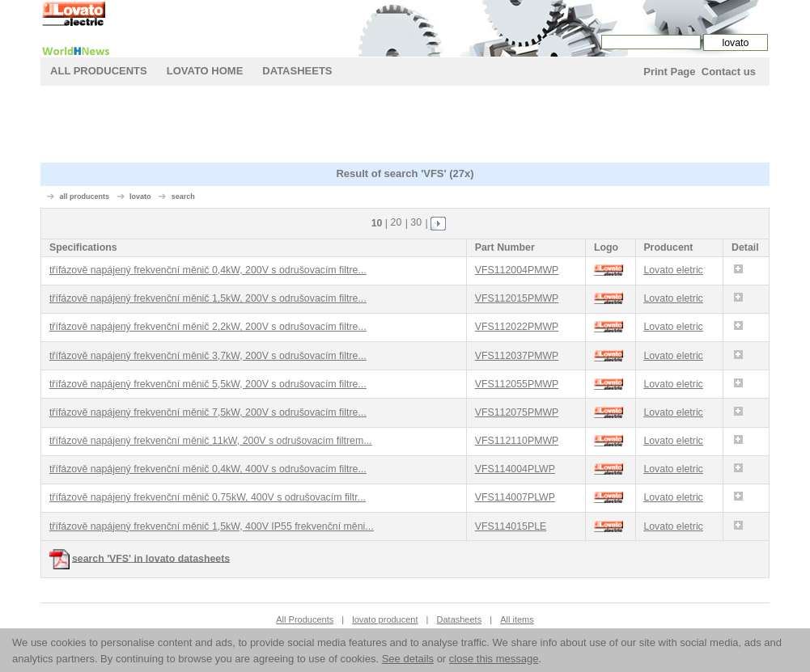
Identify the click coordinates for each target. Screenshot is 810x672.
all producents (85, 197)
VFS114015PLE (511, 526)
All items (517, 619)
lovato (140, 197)
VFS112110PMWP (517, 441)
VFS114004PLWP (515, 469)
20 (397, 222)
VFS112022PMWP (517, 327)
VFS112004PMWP (517, 270)
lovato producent (385, 619)
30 (416, 222)
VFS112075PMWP (517, 412)
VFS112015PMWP (517, 298)
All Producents (99, 71)
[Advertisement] (405, 126)
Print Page (669, 72)
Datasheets (297, 71)
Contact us (729, 72)
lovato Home (205, 71)
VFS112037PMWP (517, 356)
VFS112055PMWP (517, 384)
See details (408, 659)
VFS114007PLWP (515, 497)
